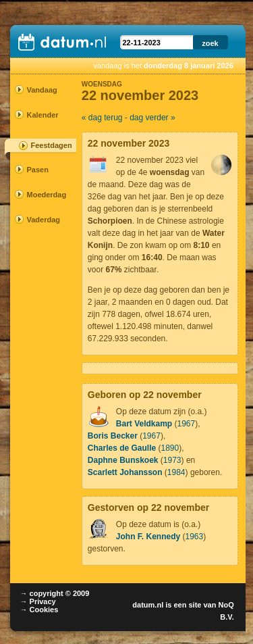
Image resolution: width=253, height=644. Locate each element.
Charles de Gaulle (122, 448)
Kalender (39, 115)
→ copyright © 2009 (55, 593)
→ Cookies (39, 610)
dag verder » (152, 118)
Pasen (38, 170)
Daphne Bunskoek (123, 460)
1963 (194, 537)
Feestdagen (52, 145)
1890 (170, 448)
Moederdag (39, 195)
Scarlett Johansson (125, 472)
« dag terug (102, 118)
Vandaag (39, 90)
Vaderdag (39, 220)
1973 (172, 460)
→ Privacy (38, 601)
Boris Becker (113, 436)
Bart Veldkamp (144, 424)
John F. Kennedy (148, 537)
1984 (176, 472)
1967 (187, 424)
